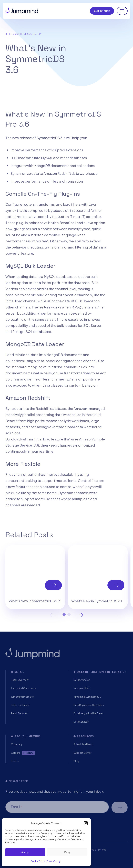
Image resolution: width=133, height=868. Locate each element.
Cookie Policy (38, 861)
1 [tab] (64, 615)
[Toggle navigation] (122, 11)
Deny (67, 852)
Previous (52, 615)
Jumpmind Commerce (24, 688)
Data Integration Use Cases (89, 713)
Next (81, 615)
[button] (86, 823)
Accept (25, 852)
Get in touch (102, 11)
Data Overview (82, 680)
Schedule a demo (120, 807)
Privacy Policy (53, 861)
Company (17, 744)
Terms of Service (97, 849)
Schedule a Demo (83, 744)
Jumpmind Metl (82, 688)
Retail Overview (20, 680)
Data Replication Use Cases (89, 705)
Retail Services (19, 713)
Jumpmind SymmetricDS (87, 697)
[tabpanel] (35, 577)
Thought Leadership (25, 34)
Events (15, 761)
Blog (76, 761)
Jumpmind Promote (22, 697)
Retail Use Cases (20, 705)
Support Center (83, 753)
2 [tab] (69, 615)
